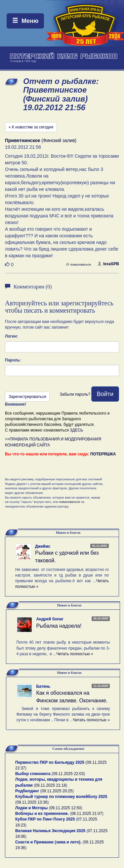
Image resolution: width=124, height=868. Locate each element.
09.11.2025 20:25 (57, 791)
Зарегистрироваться (27, 397)
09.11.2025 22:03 (68, 774)
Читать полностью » (75, 654)
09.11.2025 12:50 (66, 808)
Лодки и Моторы (31, 808)
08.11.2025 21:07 (87, 814)
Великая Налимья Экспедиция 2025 (50, 831)
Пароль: (13, 360)
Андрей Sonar (50, 619)
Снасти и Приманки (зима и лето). (48, 842)
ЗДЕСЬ (76, 430)
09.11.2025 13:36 (32, 802)
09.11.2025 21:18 (50, 785)
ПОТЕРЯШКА (103, 454)
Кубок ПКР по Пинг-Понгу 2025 (45, 819)
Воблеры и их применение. (42, 814)
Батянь (43, 686)
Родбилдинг (27, 791)
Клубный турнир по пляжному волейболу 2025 (61, 797)
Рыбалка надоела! (59, 626)
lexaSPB (108, 264)
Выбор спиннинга (33, 774)
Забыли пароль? (75, 394)
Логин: (11, 336)
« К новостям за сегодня (31, 127)
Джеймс (43, 546)
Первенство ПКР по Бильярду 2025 (50, 762)
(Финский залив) (41, 140)
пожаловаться (78, 264)
